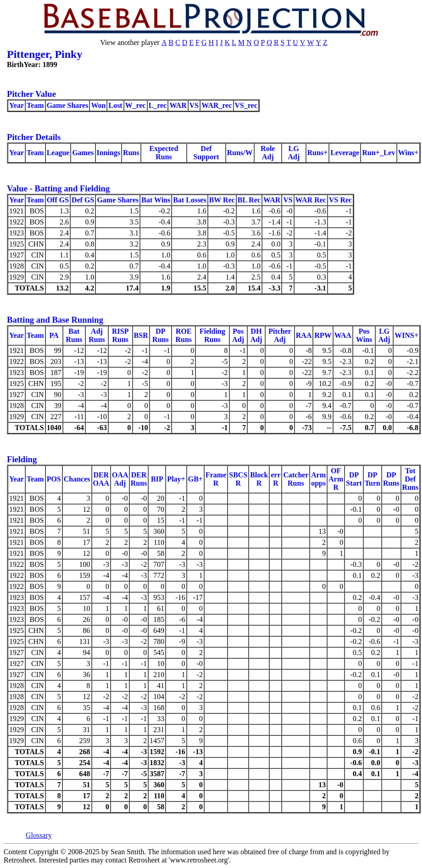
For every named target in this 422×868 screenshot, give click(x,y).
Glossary (39, 835)
